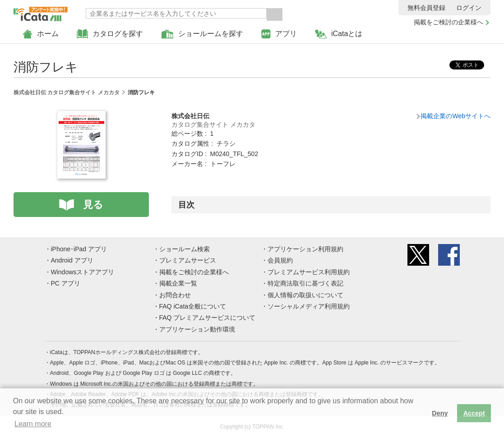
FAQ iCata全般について (193, 306)
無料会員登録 (426, 8)
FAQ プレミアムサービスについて (208, 318)
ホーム (41, 34)
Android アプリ (72, 260)
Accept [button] (474, 413)
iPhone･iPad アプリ (79, 249)
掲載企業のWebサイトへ (455, 116)
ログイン (469, 8)
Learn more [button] (33, 424)
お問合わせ (175, 295)
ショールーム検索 (185, 249)
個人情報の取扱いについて (305, 295)
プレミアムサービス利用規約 (309, 272)
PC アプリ (66, 283)
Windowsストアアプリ (83, 272)
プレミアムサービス (188, 260)
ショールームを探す (202, 34)
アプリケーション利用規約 (305, 249)
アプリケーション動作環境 (197, 329)
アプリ (279, 34)
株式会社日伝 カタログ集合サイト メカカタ (67, 92)
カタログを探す (110, 34)
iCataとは (339, 34)
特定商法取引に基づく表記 (305, 283)
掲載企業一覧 (178, 283)
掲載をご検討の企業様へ (449, 22)
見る (93, 205)
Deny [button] (440, 413)
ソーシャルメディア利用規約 (309, 306)
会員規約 (280, 260)
